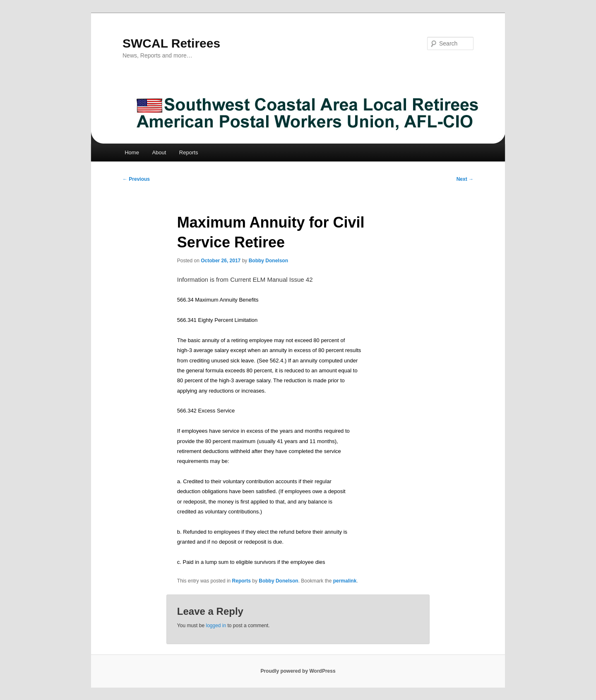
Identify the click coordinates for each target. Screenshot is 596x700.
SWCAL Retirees (171, 43)
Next (465, 179)
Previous (136, 179)
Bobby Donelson (268, 261)
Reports (189, 152)
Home (132, 152)
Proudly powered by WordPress (298, 671)
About (159, 152)
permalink (345, 581)
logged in (216, 626)
